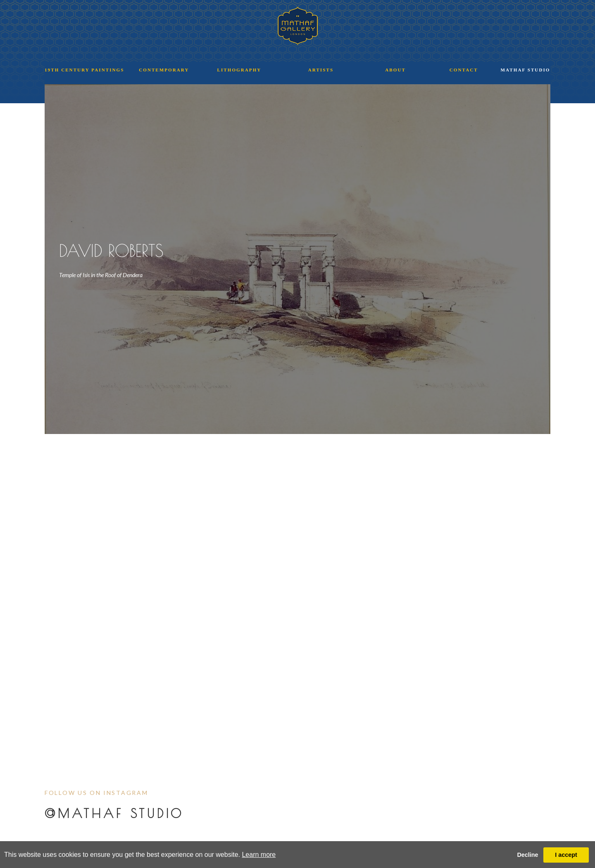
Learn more (259, 855)
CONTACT (464, 70)
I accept (566, 855)
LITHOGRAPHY (239, 70)
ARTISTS (321, 70)
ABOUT (395, 70)
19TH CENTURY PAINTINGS (84, 70)
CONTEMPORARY (164, 70)
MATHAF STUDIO (526, 70)
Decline (527, 855)
